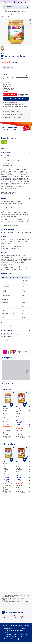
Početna (4, 15)
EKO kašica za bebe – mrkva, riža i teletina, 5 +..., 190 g (7, 479)
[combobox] (16, 7)
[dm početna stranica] (5, 2)
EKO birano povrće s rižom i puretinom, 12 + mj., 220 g (8, 422)
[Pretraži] (27, 7)
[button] (29, 2)
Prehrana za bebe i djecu (21, 15)
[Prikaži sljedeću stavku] (28, 403)
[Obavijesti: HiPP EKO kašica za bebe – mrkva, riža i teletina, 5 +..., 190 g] (6, 485)
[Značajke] (16, 198)
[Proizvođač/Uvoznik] (16, 330)
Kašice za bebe (5, 16)
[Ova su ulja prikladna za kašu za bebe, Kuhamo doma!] (16, 373)
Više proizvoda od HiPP (15, 352)
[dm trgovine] (14, 2)
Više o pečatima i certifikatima (11, 225)
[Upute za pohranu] (16, 323)
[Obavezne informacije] (16, 230)
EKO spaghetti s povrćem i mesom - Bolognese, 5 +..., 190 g (21, 424)
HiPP (3, 54)
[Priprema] (16, 253)
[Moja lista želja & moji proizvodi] (18, 2)
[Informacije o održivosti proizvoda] (16, 208)
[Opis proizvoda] (16, 153)
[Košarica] (26, 2)
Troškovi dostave (7, 88)
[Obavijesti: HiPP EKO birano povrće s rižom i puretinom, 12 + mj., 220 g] (6, 431)
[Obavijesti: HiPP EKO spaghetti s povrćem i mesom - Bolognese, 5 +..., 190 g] (19, 431)
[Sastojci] (16, 237)
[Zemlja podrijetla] (16, 341)
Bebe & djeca (10, 15)
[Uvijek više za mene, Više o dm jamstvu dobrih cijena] (16, 129)
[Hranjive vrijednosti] (16, 274)
